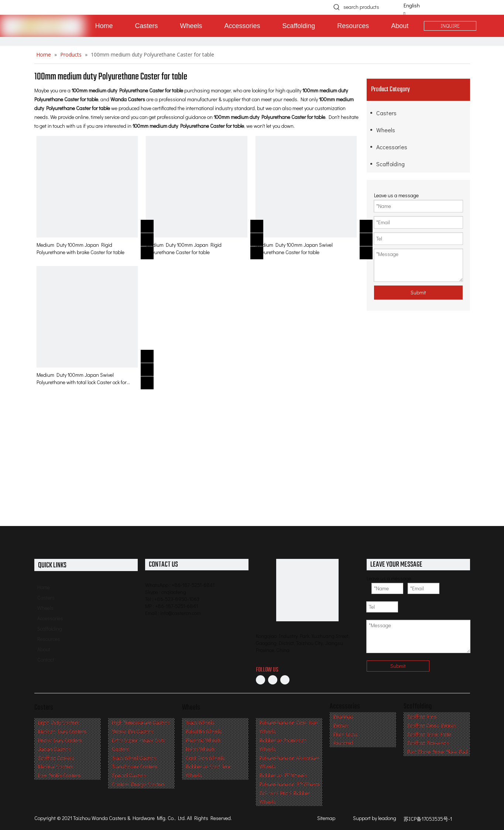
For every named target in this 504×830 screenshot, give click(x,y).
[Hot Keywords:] (337, 7)
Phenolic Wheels (203, 740)
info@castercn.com (181, 613)
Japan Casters (54, 749)
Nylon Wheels (200, 749)
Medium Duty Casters (62, 731)
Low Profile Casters (59, 775)
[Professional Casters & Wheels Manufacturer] (307, 590)
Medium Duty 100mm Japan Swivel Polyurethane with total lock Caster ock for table (82, 379)
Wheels (386, 130)
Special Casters (129, 775)
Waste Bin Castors (133, 731)
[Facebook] (260, 680)
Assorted (343, 743)
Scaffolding (390, 164)
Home (44, 587)
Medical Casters (56, 766)
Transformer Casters (135, 766)
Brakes (341, 725)
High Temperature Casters (141, 722)
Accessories (392, 147)
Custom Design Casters (138, 784)
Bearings (343, 716)
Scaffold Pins (422, 716)
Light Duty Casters (59, 722)
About (44, 649)
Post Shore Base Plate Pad (437, 752)
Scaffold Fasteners (428, 743)
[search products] (370, 7)
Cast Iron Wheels (205, 758)
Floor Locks (346, 734)
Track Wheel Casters (134, 758)
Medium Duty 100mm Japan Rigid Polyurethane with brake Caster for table (80, 248)
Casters (386, 113)
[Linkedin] (273, 680)
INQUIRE (450, 26)
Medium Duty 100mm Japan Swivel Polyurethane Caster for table (294, 248)
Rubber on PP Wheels (283, 775)
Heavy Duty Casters (60, 740)
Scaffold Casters (56, 758)
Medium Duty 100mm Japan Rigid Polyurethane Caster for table (184, 248)
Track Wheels (200, 722)
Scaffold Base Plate (429, 734)
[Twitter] (285, 680)
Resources (49, 639)
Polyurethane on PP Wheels (290, 784)
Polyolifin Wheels (204, 731)
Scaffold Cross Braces (432, 725)
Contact (46, 660)
